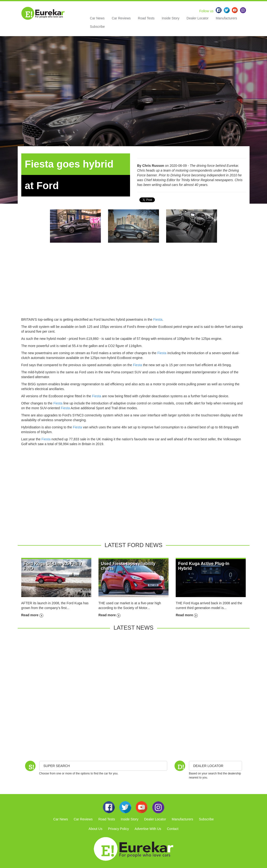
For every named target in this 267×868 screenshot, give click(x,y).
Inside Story (171, 18)
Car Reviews (121, 18)
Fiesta (158, 319)
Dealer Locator (198, 18)
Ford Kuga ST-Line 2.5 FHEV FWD (53, 566)
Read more (32, 615)
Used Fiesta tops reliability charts (128, 566)
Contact (173, 829)
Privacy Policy (118, 829)
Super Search (57, 766)
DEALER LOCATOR (208, 766)
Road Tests (146, 18)
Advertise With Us (148, 829)
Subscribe (97, 27)
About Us (96, 829)
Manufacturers (226, 18)
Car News (97, 18)
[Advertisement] (134, 284)
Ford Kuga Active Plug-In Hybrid (204, 566)
